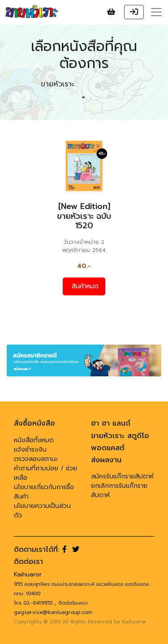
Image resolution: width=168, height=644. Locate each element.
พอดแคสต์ (108, 448)
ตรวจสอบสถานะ (36, 459)
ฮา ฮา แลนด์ (111, 423)
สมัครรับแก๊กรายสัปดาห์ (122, 476)
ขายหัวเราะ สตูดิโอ (120, 436)
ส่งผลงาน (106, 460)
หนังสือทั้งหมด (34, 440)
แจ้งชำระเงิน (30, 450)
